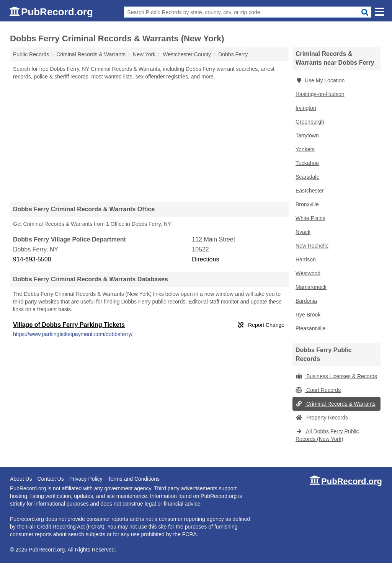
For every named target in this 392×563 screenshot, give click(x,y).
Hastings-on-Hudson (320, 94)
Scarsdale (307, 177)
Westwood (308, 273)
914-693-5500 (32, 259)
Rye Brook (308, 315)
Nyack (303, 232)
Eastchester (310, 191)
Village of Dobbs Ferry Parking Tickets (69, 325)
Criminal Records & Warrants (336, 404)
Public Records (31, 54)
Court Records (318, 390)
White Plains (310, 218)
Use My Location (320, 80)
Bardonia (306, 301)
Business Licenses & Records (336, 376)
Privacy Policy (86, 479)
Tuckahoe (307, 163)
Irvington (306, 108)
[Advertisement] (149, 141)
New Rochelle (312, 246)
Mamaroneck (311, 287)
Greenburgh (310, 122)
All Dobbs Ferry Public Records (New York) (327, 435)
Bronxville (307, 204)
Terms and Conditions (134, 479)
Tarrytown (307, 135)
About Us (21, 479)
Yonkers (305, 149)
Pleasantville (311, 328)
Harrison (306, 259)
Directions (205, 259)
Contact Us (50, 479)
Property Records (322, 418)
